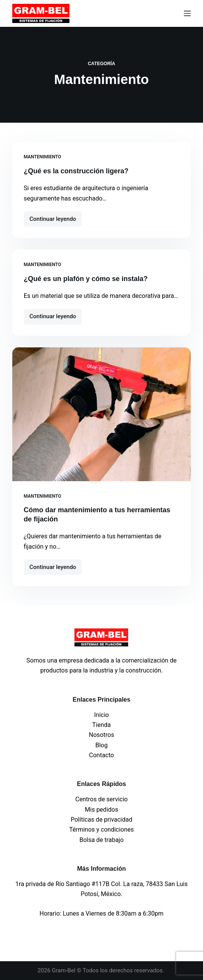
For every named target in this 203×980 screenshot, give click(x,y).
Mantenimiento (43, 157)
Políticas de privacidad (101, 820)
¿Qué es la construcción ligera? (76, 171)
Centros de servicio (101, 799)
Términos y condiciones (101, 830)
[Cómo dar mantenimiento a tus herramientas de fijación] (102, 414)
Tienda (101, 725)
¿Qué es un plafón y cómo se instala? (86, 279)
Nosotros (102, 735)
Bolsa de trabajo (101, 840)
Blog (102, 745)
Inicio (101, 715)
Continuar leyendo (56, 217)
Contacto (101, 755)
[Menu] (187, 13)
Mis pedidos (101, 810)
